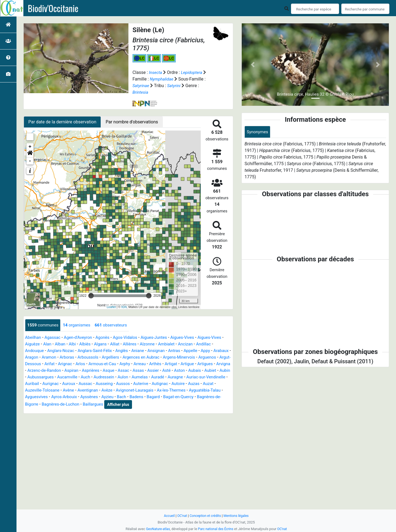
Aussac (191, 384)
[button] (30, 154)
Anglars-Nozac (82, 351)
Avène (177, 390)
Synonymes (258, 132)
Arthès (218, 364)
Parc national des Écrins (216, 529)
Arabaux (46, 357)
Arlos (140, 364)
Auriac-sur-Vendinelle (103, 384)
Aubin (106, 377)
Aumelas (34, 384)
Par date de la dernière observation (62, 122)
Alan (62, 344)
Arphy (187, 364)
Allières (149, 344)
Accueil (167, 516)
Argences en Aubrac (180, 357)
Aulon (216, 377)
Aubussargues (130, 377)
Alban (76, 344)
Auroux (173, 384)
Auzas (107, 390)
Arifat (107, 364)
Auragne (71, 384)
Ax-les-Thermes (84, 397)
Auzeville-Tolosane (149, 390)
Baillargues (36, 411)
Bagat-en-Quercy (106, 404)
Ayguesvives (152, 397)
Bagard (80, 404)
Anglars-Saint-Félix (118, 351)
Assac (199, 371)
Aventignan (197, 390)
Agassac (54, 338)
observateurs (116, 325)
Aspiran (144, 371)
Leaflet (111, 307)
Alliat (133, 344)
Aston (59, 377)
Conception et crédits (205, 516)
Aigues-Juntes (161, 338)
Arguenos (57, 364)
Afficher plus (62, 411)
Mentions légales (238, 516)
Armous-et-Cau (163, 364)
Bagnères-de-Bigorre (146, 404)
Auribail (135, 384)
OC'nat (181, 516)
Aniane (163, 351)
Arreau (202, 364)
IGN (124, 307)
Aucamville (158, 377)
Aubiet (91, 377)
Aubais (75, 377)
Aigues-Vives (191, 338)
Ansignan (182, 351)
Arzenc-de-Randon (116, 371)
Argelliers (148, 357)
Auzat (122, 390)
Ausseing (211, 384)
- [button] (30, 161)
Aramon (83, 357)
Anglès (146, 351)
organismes (79, 325)
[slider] (91, 296)
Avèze (217, 390)
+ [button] (30, 147)
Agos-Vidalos (130, 338)
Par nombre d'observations (132, 122)
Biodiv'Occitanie (53, 8)
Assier (31, 377)
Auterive (51, 390)
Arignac (124, 364)
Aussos (32, 390)
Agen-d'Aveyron (81, 338)
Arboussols (124, 357)
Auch (177, 377)
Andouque (54, 351)
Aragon (65, 357)
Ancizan (207, 344)
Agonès (107, 338)
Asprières (164, 371)
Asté (45, 377)
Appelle (218, 351)
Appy (30, 357)
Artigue (49, 371)
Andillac (33, 351)
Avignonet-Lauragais (45, 397)
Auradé (53, 384)
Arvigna (87, 371)
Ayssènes (207, 397)
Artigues (68, 371)
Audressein (196, 377)
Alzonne (167, 344)
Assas (214, 371)
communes (44, 325)
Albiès (102, 344)
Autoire (90, 390)
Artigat (32, 371)
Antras (201, 351)
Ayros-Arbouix (181, 397)
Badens (62, 404)
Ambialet (187, 344)
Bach (46, 404)
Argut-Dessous (84, 364)
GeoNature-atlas (157, 529)
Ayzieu (31, 404)
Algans (118, 344)
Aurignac (154, 384)
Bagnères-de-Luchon (189, 404)
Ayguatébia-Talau (119, 397)
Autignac (71, 390)
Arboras (102, 357)
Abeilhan (34, 338)
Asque (183, 371)
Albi (89, 344)
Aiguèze (47, 344)
